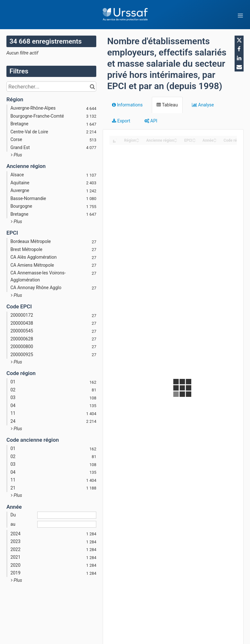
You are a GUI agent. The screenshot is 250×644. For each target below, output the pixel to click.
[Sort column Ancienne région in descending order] (176, 141)
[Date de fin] (67, 524)
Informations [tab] (127, 105)
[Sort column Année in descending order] (215, 141)
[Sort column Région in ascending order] (138, 139)
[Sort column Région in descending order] (138, 141)
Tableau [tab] (167, 105)
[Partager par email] (239, 67)
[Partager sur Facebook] (239, 49)
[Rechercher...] (51, 87)
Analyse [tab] (203, 105)
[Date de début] (67, 515)
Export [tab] (121, 121)
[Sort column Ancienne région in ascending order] (176, 139)
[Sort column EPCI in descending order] (194, 141)
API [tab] (151, 121)
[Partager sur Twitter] (239, 40)
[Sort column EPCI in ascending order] (194, 139)
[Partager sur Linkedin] (239, 58)
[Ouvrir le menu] (240, 15)
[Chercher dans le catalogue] (92, 87)
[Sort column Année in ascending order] (215, 139)
